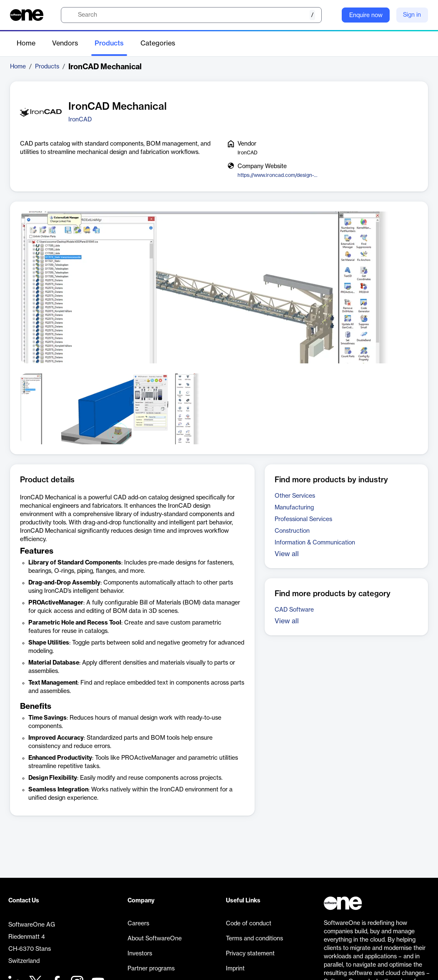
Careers (138, 924)
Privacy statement (250, 954)
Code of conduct (249, 924)
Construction (292, 531)
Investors (140, 954)
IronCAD (80, 120)
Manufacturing (294, 508)
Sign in (412, 15)
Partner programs (151, 969)
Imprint (235, 969)
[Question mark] (330, 15)
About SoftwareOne (155, 939)
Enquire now (366, 15)
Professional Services (303, 519)
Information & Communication (315, 543)
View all (287, 554)
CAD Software (294, 610)
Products (109, 43)
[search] (191, 15)
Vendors (65, 43)
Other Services (295, 496)
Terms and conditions (254, 939)
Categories (158, 43)
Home (26, 43)
